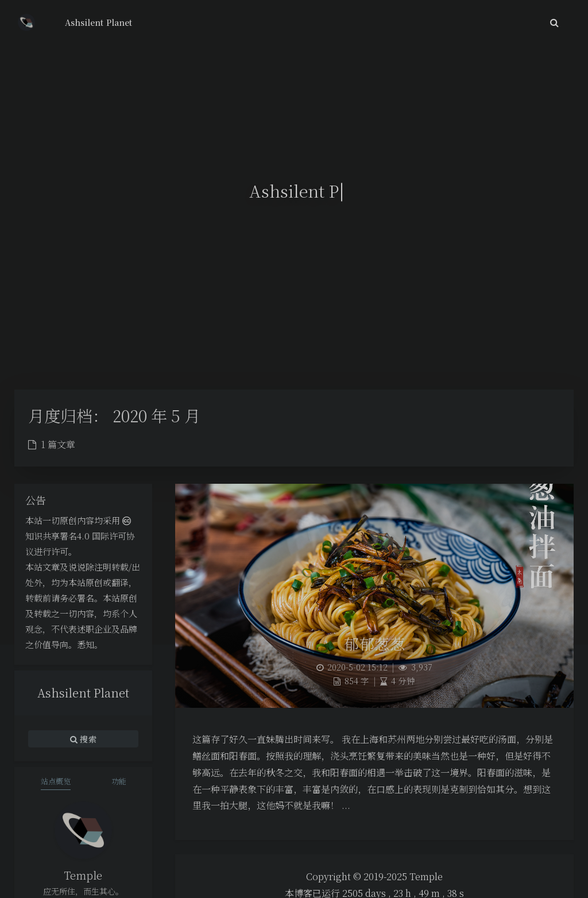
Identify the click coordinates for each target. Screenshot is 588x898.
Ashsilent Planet (98, 22)
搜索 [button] (83, 739)
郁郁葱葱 (374, 643)
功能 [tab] (119, 781)
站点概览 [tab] (56, 781)
